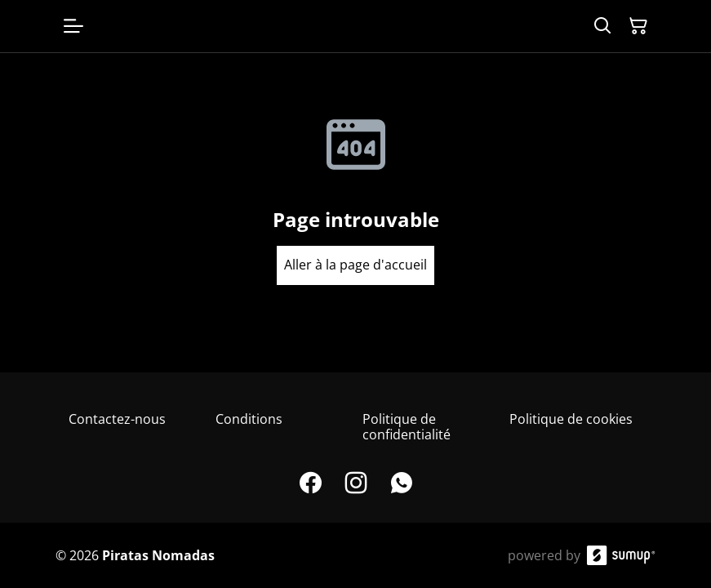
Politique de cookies (571, 419)
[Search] (602, 26)
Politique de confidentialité (407, 427)
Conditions (249, 419)
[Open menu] (73, 26)
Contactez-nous (117, 419)
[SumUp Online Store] (621, 555)
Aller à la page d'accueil (355, 265)
